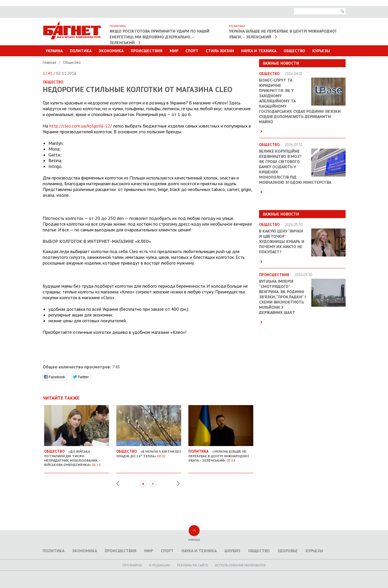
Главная (50, 62)
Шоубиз (232, 551)
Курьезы (321, 51)
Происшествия (147, 51)
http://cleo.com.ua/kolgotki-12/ (81, 126)
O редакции (160, 565)
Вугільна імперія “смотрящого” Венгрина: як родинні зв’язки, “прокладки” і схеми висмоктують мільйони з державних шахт (282, 297)
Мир (174, 51)
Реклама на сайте (193, 565)
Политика (81, 51)
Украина (54, 51)
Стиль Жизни (220, 51)
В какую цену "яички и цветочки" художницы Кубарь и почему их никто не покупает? (282, 241)
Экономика (111, 51)
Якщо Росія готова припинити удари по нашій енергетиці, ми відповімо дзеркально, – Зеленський (160, 37)
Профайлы (132, 565)
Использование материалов (240, 565)
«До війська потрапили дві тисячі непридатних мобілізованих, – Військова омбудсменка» (77, 456)
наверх (194, 539)
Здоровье (288, 551)
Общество (294, 51)
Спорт (192, 51)
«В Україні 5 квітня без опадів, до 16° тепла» (149, 451)
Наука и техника (259, 51)
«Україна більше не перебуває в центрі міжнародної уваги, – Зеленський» (221, 454)
